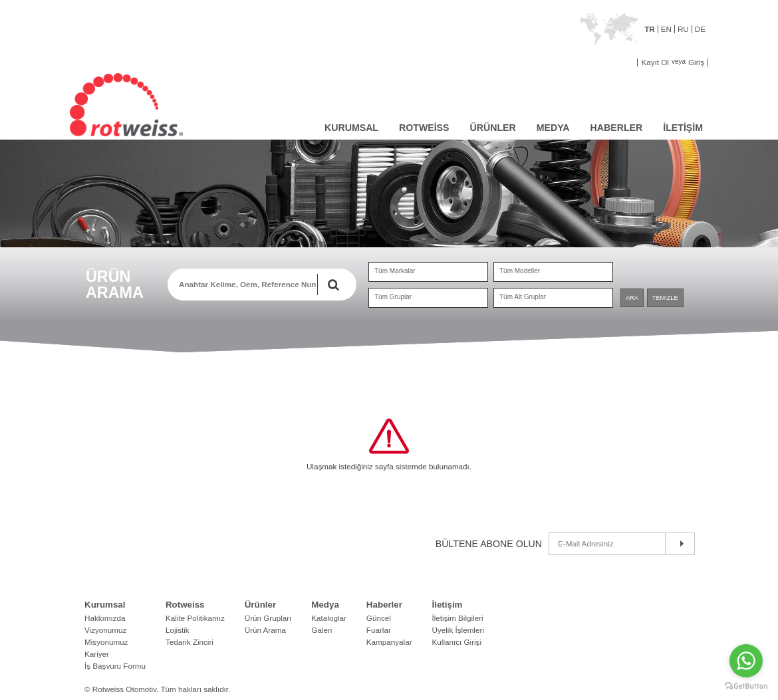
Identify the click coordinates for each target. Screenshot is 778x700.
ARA (632, 298)
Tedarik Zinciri (190, 642)
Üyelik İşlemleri (458, 630)
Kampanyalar (389, 642)
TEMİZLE (665, 298)
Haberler (384, 605)
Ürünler (260, 605)
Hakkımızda (105, 618)
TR (650, 29)
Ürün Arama (265, 630)
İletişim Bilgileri (458, 618)
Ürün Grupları (268, 618)
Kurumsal (105, 605)
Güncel (379, 618)
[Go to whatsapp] (746, 661)
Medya (325, 605)
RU (683, 29)
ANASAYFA (304, 126)
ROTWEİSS (424, 128)
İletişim (448, 605)
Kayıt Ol (655, 62)
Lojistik (178, 630)
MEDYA (553, 128)
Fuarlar (379, 630)
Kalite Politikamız (195, 618)
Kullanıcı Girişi (457, 642)
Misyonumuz (106, 642)
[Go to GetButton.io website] (746, 686)
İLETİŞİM (683, 128)
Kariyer (97, 654)
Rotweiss (185, 605)
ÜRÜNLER (493, 128)
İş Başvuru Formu (115, 666)
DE (700, 29)
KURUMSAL (351, 128)
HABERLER (617, 128)
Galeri (322, 630)
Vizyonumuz (105, 630)
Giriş (696, 62)
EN (666, 29)
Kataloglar (329, 618)
